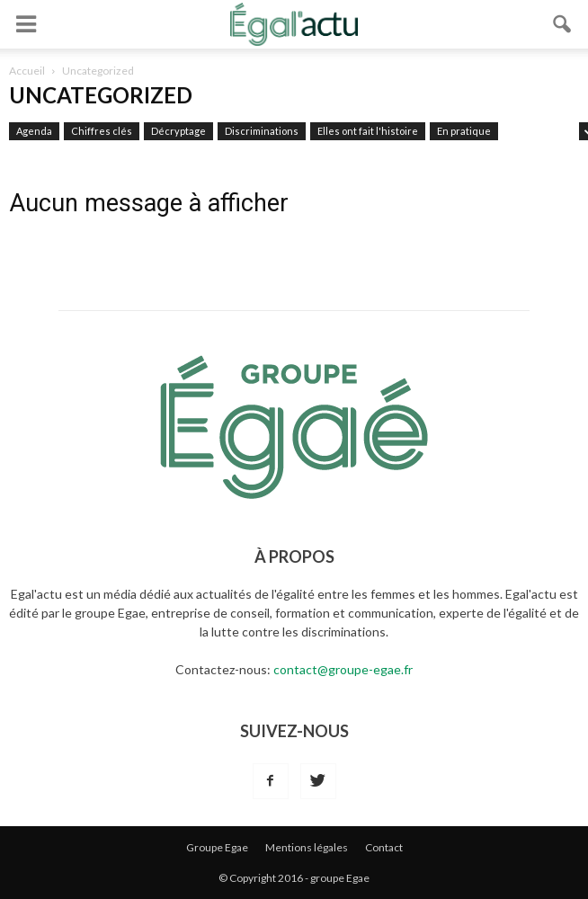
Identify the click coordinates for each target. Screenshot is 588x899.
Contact (384, 847)
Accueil (27, 71)
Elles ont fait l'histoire (368, 131)
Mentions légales (307, 847)
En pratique (464, 131)
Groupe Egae (217, 847)
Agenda (34, 131)
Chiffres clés (102, 131)
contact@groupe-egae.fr (343, 669)
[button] (563, 24)
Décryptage (178, 131)
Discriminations (262, 131)
